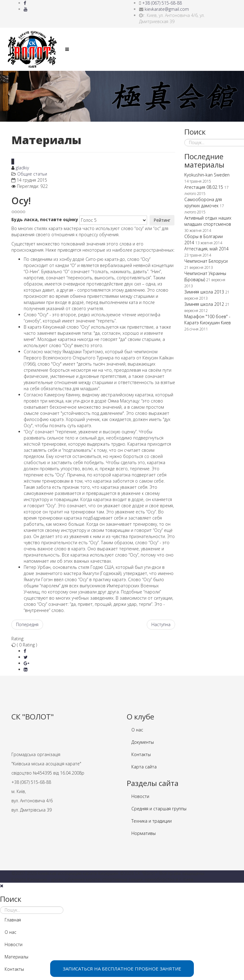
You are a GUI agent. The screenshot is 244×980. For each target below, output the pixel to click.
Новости (140, 796)
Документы (143, 742)
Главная (13, 920)
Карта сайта (144, 767)
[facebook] (25, 3)
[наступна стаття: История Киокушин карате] (161, 625)
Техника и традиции (152, 821)
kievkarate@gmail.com (167, 9)
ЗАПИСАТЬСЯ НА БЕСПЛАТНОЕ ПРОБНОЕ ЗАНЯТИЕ (122, 969)
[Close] (2, 886)
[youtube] (26, 9)
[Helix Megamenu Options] (67, 49)
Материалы (16, 957)
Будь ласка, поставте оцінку (45, 219)
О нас (137, 730)
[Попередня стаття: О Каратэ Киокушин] (27, 625)
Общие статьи (32, 174)
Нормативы (144, 833)
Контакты (141, 754)
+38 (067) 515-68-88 (162, 3)
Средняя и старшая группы (159, 809)
